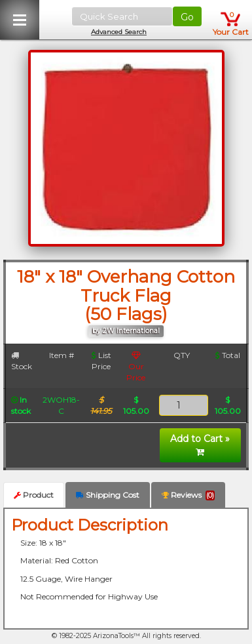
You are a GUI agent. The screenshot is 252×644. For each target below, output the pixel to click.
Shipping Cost (108, 495)
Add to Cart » (200, 445)
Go (187, 17)
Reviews (188, 495)
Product (34, 495)
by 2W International (126, 331)
